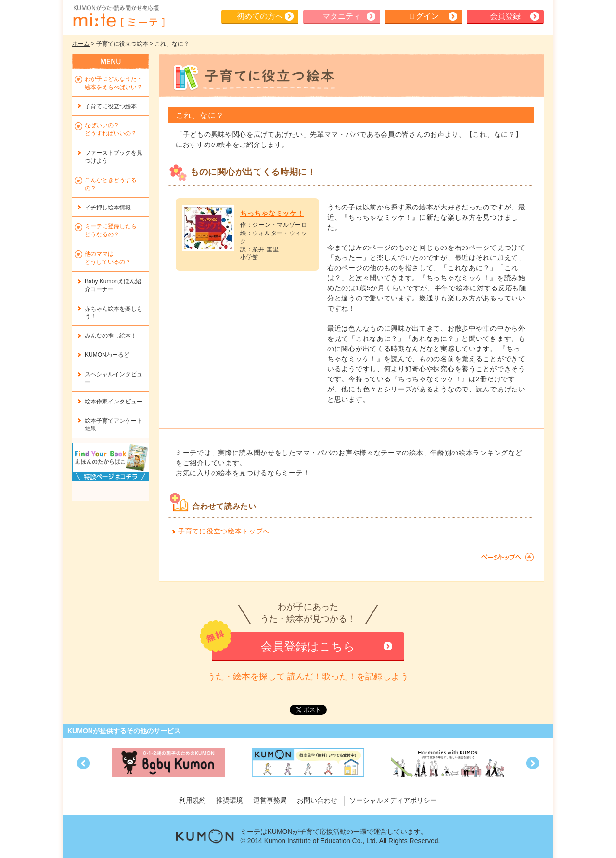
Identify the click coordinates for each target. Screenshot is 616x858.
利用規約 (192, 800)
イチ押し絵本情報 (108, 208)
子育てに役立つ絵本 (111, 106)
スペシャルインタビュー (114, 378)
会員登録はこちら (308, 646)
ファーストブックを (114, 157)
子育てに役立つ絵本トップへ (224, 531)
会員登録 (505, 16)
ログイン (423, 16)
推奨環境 (230, 800)
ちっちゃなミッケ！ (272, 213)
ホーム (81, 44)
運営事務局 (270, 800)
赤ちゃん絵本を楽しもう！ (114, 313)
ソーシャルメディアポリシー (393, 800)
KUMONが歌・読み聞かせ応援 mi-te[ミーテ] (118, 16)
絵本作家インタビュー (114, 402)
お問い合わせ (317, 800)
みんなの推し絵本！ (111, 336)
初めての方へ (260, 16)
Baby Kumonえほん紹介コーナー (113, 285)
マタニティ (342, 16)
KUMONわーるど (107, 355)
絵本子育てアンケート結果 (114, 425)
